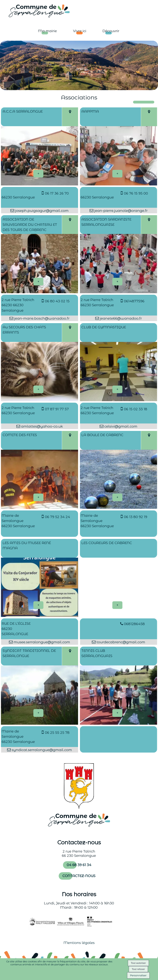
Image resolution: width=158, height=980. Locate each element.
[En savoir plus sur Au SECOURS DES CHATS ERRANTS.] (38, 389)
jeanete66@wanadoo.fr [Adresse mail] (120, 318)
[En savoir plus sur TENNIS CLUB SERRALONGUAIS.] (117, 713)
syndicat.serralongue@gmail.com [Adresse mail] (41, 750)
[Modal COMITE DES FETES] (39, 508)
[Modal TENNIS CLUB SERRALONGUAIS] (118, 723)
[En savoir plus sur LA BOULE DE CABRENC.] (117, 497)
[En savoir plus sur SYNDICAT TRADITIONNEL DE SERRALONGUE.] (38, 713)
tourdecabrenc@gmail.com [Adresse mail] (120, 642)
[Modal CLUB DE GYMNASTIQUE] (118, 400)
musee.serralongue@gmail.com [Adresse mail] (41, 642)
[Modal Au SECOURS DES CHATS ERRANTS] (39, 400)
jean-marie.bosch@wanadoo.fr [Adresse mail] (41, 318)
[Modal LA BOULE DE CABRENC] (118, 508)
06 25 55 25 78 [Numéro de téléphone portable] (57, 733)
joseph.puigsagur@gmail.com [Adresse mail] (41, 211)
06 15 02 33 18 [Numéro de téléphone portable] (136, 409)
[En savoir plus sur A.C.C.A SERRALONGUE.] (38, 174)
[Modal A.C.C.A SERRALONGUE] (39, 184)
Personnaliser (138, 975)
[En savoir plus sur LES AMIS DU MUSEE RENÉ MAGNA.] (38, 605)
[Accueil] (36, 11)
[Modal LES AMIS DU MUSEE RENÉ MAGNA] (39, 616)
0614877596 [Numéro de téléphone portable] (134, 301)
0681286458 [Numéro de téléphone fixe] (134, 624)
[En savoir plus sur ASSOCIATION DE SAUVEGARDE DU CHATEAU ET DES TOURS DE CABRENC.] (38, 282)
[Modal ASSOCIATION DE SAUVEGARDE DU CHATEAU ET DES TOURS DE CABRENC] (39, 292)
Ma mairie (47, 31)
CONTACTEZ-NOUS (79, 876)
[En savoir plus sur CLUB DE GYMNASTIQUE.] (117, 389)
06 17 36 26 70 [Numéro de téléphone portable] (57, 193)
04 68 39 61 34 (79, 865)
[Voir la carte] (70, 117)
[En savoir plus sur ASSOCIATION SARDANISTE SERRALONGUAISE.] (117, 282)
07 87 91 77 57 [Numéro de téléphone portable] (57, 409)
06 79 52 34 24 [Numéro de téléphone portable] (57, 517)
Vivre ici (80, 31)
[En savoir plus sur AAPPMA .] (117, 174)
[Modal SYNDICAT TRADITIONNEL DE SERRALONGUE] (39, 723)
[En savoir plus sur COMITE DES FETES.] (38, 497)
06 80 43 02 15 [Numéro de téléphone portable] (57, 301)
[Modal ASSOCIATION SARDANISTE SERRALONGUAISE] (118, 292)
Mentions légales (79, 943)
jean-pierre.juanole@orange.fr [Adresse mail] (120, 211)
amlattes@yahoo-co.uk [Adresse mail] (41, 426)
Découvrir (111, 31)
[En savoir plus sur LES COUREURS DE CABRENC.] (117, 605)
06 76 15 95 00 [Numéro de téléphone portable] (136, 193)
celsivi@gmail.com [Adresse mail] (120, 426)
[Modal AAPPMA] (118, 184)
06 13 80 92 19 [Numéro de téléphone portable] (136, 517)
